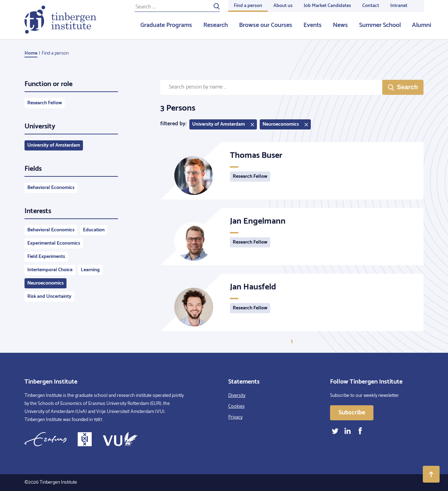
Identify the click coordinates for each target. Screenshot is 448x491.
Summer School (380, 25)
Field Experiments (46, 257)
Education (94, 230)
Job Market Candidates (327, 6)
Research (216, 25)
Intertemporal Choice (50, 270)
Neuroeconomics (45, 283)
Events (313, 25)
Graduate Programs (166, 25)
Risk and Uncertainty (49, 297)
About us (283, 6)
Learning (90, 270)
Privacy (235, 417)
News (340, 25)
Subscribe (352, 413)
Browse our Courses (266, 25)
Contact (371, 6)
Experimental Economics (54, 243)
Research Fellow (45, 103)
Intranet (399, 6)
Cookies (236, 406)
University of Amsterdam (54, 145)
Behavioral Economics (51, 188)
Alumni (422, 25)
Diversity (237, 396)
